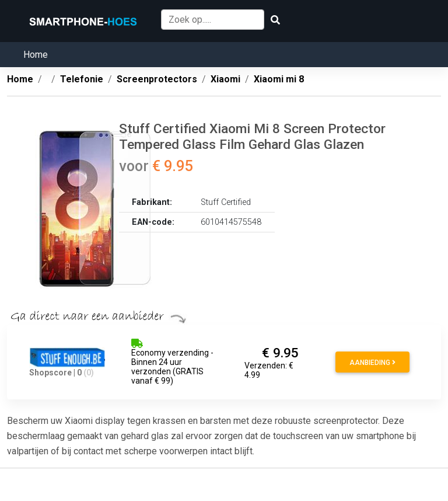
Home (36, 55)
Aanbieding (372, 363)
